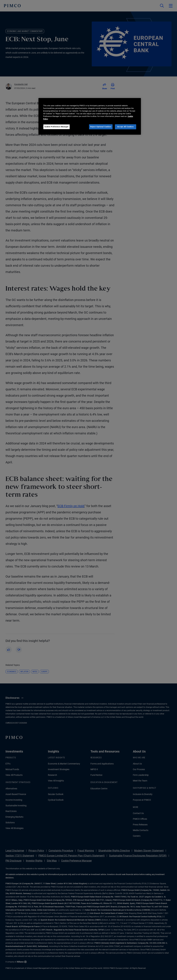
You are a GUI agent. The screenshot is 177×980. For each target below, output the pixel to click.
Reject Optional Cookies (101, 127)
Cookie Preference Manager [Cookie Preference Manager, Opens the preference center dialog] (57, 127)
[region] (90, 116)
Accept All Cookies (125, 127)
